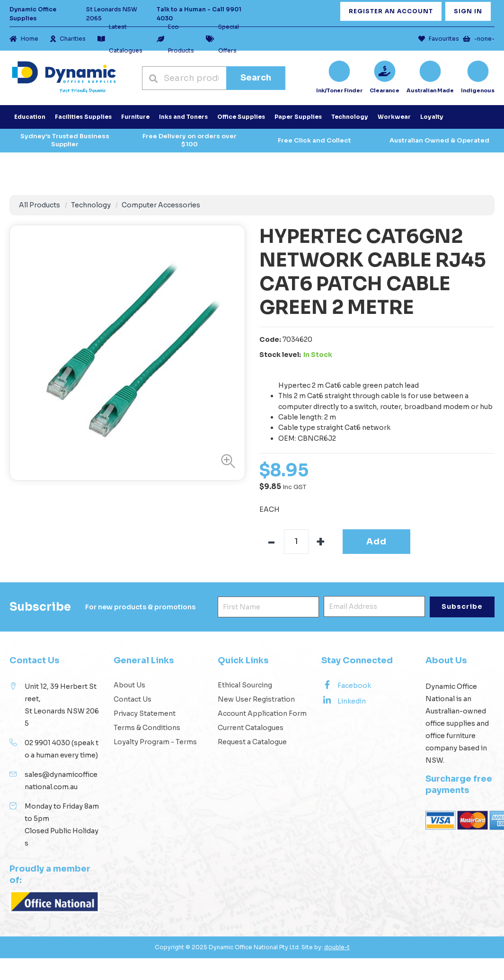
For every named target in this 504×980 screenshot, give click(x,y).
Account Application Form (262, 713)
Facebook (346, 685)
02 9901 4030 (47, 743)
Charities (68, 39)
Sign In (468, 11)
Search (256, 78)
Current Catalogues (251, 728)
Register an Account (391, 11)
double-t (337, 947)
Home (24, 39)
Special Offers (222, 39)
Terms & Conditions (147, 728)
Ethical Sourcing (245, 685)
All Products (40, 205)
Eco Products (175, 39)
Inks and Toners (183, 117)
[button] (226, 461)
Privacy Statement (145, 713)
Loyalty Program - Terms (155, 742)
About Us (129, 685)
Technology (91, 205)
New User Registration (256, 699)
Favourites (439, 39)
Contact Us (133, 699)
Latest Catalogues (120, 39)
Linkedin (344, 701)
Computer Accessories (161, 205)
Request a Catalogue (252, 742)
